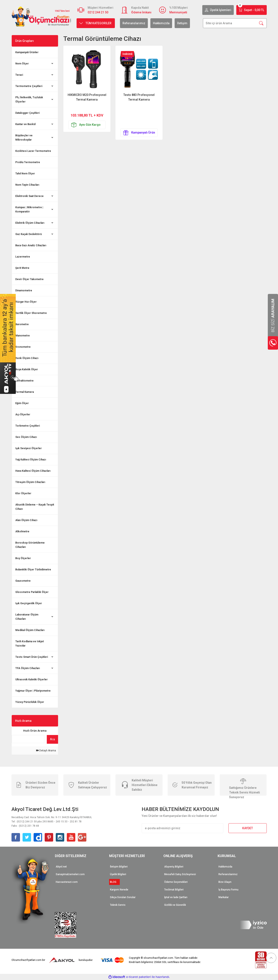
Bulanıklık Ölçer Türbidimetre (33, 570)
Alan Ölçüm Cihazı (26, 520)
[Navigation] (96, 23)
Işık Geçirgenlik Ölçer (29, 603)
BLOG (114, 882)
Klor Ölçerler (23, 493)
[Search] (235, 23)
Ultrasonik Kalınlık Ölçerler (31, 679)
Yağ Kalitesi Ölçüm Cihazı (31, 460)
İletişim (182, 23)
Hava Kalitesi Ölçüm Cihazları (33, 471)
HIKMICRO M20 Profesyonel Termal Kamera (87, 97)
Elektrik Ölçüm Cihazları (30, 223)
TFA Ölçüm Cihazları (28, 668)
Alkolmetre (22, 531)
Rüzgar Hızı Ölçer (26, 302)
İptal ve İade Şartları (176, 897)
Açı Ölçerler (23, 415)
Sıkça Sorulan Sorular (123, 897)
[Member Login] (218, 10)
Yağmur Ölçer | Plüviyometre (33, 691)
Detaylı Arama (46, 751)
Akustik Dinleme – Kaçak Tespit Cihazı (35, 507)
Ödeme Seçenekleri (176, 882)
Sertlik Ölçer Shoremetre (31, 313)
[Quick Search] (28, 739)
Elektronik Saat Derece (29, 196)
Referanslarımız (134, 23)
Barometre (22, 324)
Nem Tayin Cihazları (27, 185)
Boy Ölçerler (23, 558)
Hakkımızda (161, 23)
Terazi (19, 75)
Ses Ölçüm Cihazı (26, 437)
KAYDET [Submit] (248, 828)
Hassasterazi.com (67, 882)
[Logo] (41, 16)
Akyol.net (61, 867)
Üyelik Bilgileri (118, 874)
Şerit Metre (22, 268)
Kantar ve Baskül (25, 124)
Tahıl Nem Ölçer (25, 174)
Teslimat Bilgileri (174, 890)
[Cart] (252, 10)
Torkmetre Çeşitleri (28, 426)
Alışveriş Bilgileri (174, 867)
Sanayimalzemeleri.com (70, 874)
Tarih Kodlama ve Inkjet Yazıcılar (30, 644)
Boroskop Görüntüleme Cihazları (30, 545)
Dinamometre (24, 291)
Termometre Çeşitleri (29, 86)
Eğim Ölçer (22, 403)
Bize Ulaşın (225, 882)
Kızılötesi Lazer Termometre (33, 151)
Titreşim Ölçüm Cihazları (30, 482)
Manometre (23, 336)
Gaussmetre (23, 581)
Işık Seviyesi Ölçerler (29, 448)
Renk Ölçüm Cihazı (27, 358)
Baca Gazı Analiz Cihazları (31, 245)
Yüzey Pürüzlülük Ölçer (30, 702)
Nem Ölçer (22, 64)
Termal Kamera (25, 392)
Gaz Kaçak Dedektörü (29, 234)
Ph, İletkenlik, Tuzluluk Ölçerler (29, 100)
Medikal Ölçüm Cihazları (30, 630)
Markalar (224, 897)
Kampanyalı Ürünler (27, 52)
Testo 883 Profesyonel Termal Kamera (139, 97)
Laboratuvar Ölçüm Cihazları (27, 617)
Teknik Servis (118, 905)
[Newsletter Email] (182, 828)
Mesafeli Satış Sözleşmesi (180, 874)
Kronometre (23, 347)
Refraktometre (24, 381)
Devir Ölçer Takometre (29, 279)
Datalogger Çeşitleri (27, 113)
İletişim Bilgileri (119, 867)
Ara (52, 739)
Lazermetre (23, 257)
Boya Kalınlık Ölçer (27, 369)
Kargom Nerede (119, 890)
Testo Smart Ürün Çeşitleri (32, 657)
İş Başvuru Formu (228, 890)
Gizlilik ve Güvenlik (175, 905)
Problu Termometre (28, 162)
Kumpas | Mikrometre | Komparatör (29, 209)
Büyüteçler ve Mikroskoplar (24, 138)
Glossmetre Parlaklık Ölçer (32, 592)
